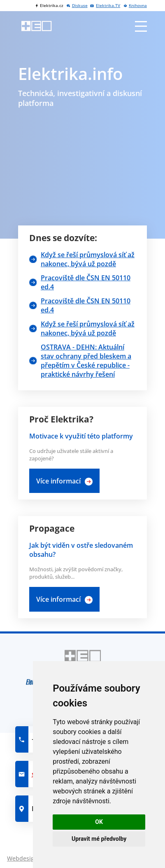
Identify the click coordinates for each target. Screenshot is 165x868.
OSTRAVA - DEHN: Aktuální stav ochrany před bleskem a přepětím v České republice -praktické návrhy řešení (86, 361)
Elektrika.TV (108, 6)
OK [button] (99, 822)
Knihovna (138, 6)
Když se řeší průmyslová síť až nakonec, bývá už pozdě (88, 259)
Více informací (58, 481)
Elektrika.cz (52, 6)
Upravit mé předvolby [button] (99, 839)
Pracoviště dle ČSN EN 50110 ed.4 (86, 282)
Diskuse (80, 6)
